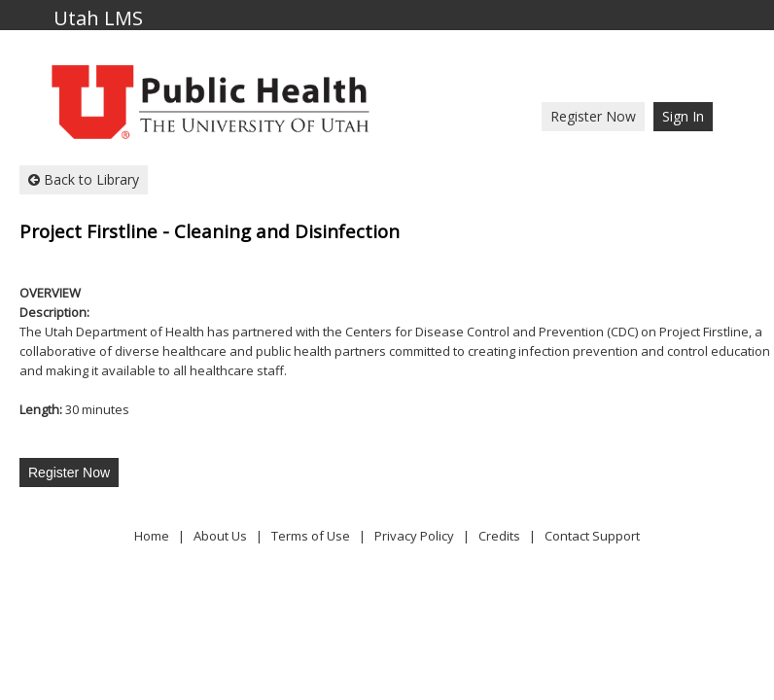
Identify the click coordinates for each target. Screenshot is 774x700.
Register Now (593, 116)
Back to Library (84, 179)
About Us (220, 536)
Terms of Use (311, 536)
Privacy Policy (414, 536)
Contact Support (592, 536)
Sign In (683, 116)
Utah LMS (98, 19)
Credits (499, 536)
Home (152, 536)
